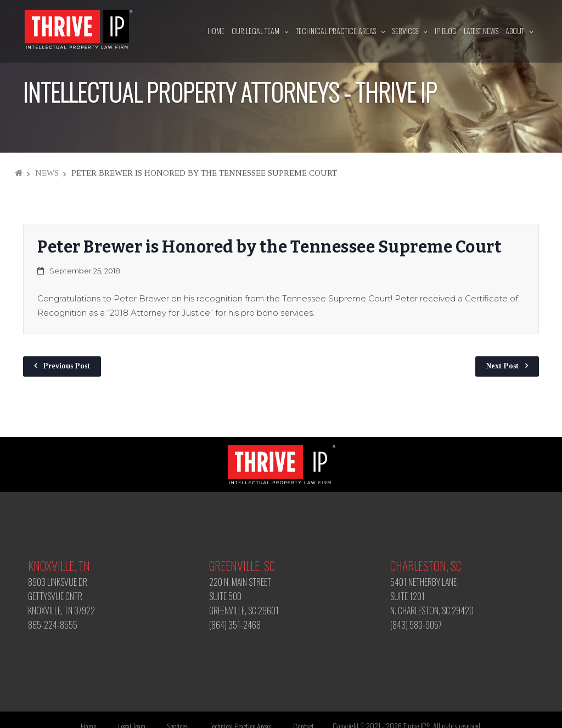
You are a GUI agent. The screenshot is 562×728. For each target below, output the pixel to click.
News (47, 173)
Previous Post (67, 366)
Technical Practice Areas (336, 30)
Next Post (502, 366)
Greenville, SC (242, 565)
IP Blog (446, 30)
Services (405, 30)
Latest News (481, 30)
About (515, 30)
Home (216, 30)
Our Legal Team (255, 30)
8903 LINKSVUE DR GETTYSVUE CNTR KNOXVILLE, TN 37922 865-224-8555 (61, 603)
